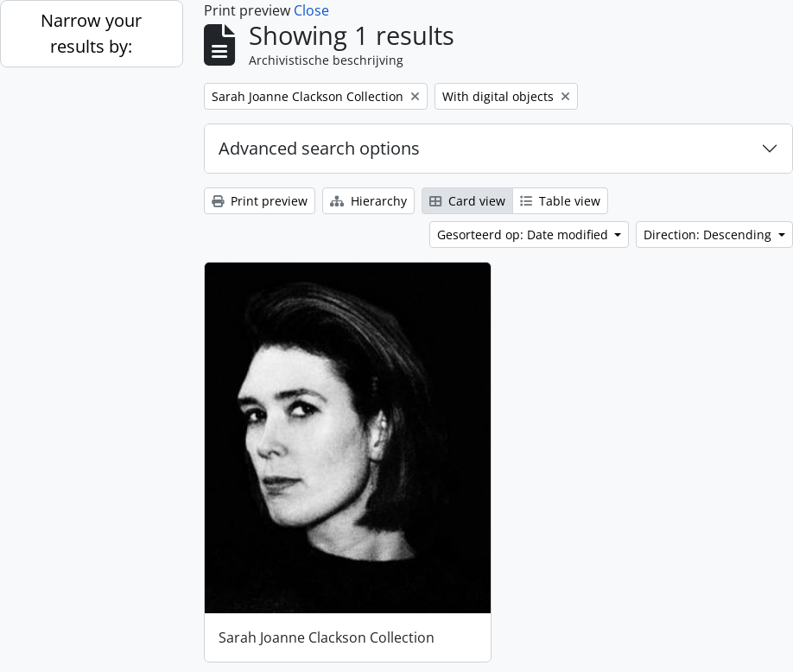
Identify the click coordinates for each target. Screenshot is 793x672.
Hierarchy (368, 201)
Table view (560, 201)
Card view (467, 201)
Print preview (260, 201)
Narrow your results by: (91, 33)
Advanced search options (319, 148)
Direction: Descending (709, 235)
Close (311, 10)
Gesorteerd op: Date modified (524, 235)
